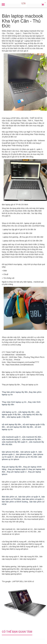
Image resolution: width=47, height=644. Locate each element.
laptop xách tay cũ (35, 46)
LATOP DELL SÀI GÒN (19, 118)
